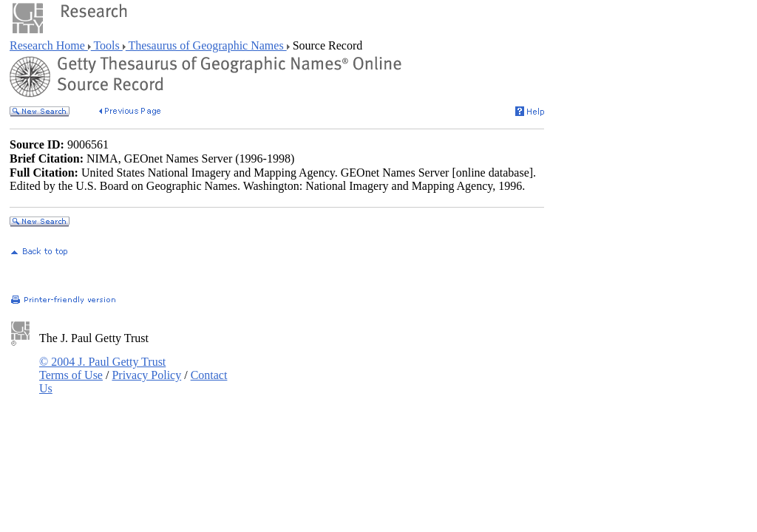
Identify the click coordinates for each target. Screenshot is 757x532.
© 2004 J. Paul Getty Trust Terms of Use (102, 368)
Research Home (49, 45)
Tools (107, 45)
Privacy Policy (146, 375)
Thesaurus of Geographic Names (206, 45)
